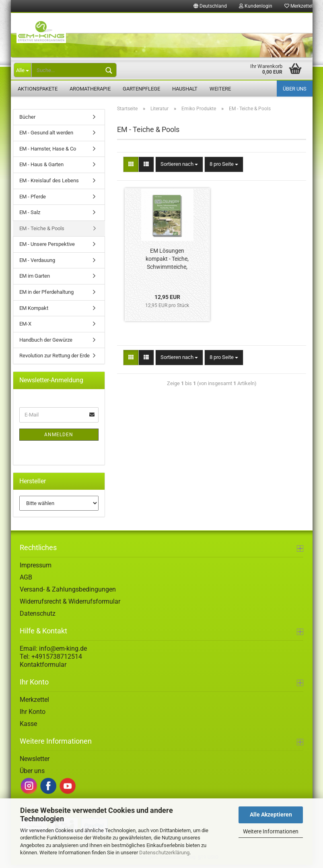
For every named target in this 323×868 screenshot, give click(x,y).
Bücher (27, 120)
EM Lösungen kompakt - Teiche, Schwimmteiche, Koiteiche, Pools (167, 262)
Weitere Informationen (271, 831)
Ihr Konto (33, 714)
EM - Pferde (33, 199)
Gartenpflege (141, 89)
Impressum (36, 568)
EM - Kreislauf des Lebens (49, 183)
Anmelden (59, 437)
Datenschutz (38, 616)
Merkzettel (298, 6)
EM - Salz (30, 215)
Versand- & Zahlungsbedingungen (68, 592)
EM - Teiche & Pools (42, 231)
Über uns (295, 89)
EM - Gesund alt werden (46, 136)
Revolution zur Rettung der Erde (55, 358)
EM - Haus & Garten (41, 168)
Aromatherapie (90, 89)
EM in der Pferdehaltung (46, 295)
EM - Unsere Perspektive (47, 247)
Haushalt (185, 89)
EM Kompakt (34, 311)
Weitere (220, 89)
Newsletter (35, 762)
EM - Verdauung (37, 263)
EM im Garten (35, 279)
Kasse (28, 727)
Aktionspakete (38, 89)
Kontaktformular (43, 667)
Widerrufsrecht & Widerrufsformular (70, 604)
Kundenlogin (256, 6)
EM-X (25, 327)
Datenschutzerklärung (164, 853)
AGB (26, 580)
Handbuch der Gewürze (46, 343)
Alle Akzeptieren (271, 814)
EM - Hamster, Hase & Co (48, 152)
